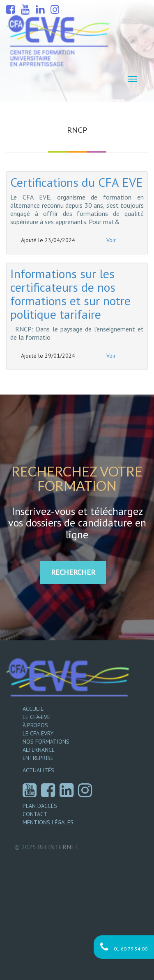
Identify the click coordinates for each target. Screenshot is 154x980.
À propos (35, 725)
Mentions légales (48, 822)
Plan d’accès (40, 806)
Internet (58, 847)
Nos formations (46, 742)
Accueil (33, 709)
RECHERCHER (73, 572)
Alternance (39, 750)
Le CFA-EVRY (38, 733)
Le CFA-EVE (36, 717)
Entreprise (38, 758)
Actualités (38, 770)
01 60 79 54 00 (124, 947)
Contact (35, 814)
